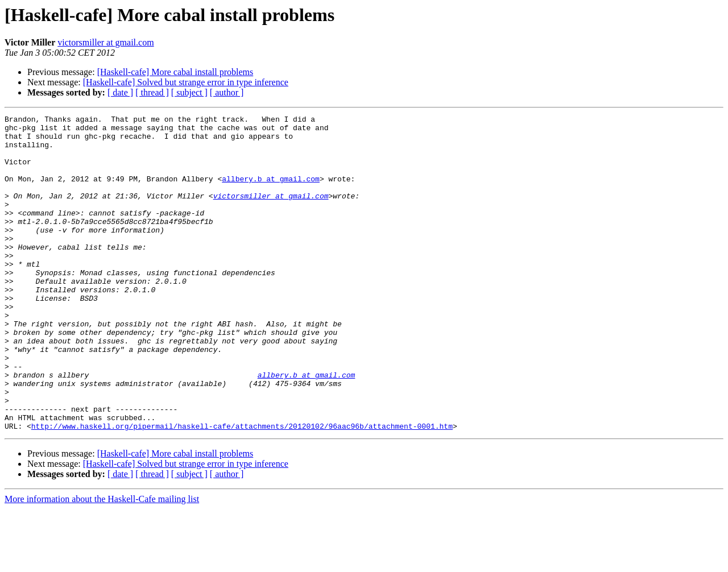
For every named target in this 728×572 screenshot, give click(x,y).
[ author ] (227, 92)
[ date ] (120, 92)
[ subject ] (189, 92)
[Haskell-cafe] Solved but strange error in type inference (186, 82)
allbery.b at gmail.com (271, 192)
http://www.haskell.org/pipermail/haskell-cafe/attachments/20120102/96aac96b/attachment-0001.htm (242, 489)
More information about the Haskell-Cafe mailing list (102, 562)
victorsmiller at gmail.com (106, 42)
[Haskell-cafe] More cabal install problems (175, 72)
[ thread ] (152, 92)
